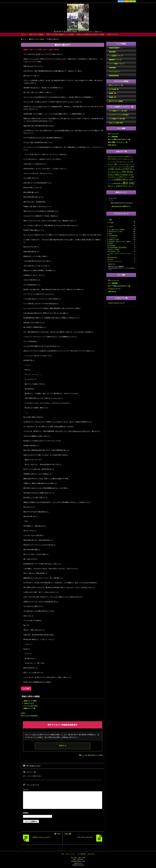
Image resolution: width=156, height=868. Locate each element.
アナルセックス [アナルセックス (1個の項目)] (126, 162)
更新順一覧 (114, 97)
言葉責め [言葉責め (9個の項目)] (120, 180)
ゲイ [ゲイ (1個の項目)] (119, 165)
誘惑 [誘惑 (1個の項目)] (127, 180)
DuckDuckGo (113, 257)
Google (111, 223)
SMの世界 (112, 245)
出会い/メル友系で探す (116, 123)
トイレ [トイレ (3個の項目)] (125, 165)
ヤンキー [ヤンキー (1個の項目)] (117, 167)
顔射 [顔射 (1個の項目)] (127, 186)
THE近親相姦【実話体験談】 (118, 247)
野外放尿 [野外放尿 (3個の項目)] (118, 184)
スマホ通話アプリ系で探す (117, 119)
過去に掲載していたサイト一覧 (118, 142)
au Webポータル (114, 251)
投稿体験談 (112, 68)
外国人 (101, 755)
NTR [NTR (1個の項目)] (123, 157)
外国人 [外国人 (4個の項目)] (114, 169)
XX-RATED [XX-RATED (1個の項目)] (114, 159)
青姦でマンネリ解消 (30, 701)
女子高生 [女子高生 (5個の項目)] (127, 169)
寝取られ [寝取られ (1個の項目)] (119, 172)
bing (110, 234)
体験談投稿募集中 (116, 48)
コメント (26, 790)
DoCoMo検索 (113, 236)
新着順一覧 (113, 93)
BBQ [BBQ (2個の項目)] (110, 157)
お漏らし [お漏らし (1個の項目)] (127, 159)
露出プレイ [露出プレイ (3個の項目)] (113, 186)
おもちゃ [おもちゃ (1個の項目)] (120, 159)
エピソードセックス (115, 261)
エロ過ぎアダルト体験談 (117, 230)
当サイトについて (113, 34)
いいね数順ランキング (116, 56)
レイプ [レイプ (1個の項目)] (123, 167)
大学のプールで (29, 703)
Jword (111, 259)
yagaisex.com (78, 863)
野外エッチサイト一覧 (116, 85)
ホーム (24, 34)
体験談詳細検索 (114, 76)
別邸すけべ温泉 (114, 240)
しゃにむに (113, 238)
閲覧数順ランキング (115, 60)
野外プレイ (95, 755)
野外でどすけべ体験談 (36, 34)
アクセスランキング (114, 289)
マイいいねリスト (114, 72)
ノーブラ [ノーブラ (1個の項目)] (111, 167)
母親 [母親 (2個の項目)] (113, 175)
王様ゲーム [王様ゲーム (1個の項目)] (115, 177)
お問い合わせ (112, 145)
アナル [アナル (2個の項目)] (118, 162)
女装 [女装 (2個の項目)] (113, 172)
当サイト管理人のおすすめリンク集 (119, 139)
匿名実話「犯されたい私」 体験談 (120, 242)
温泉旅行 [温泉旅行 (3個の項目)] (126, 175)
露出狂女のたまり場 (115, 232)
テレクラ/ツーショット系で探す (119, 115)
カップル (84, 755)
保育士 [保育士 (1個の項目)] (128, 167)
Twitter (111, 243)
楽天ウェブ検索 (114, 249)
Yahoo (111, 227)
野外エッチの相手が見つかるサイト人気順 (91, 34)
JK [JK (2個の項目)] (119, 157)
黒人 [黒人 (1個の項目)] (131, 186)
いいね (26, 688)
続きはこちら (112, 264)
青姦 (89, 755)
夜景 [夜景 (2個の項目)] (120, 169)
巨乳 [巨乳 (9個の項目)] (126, 172)
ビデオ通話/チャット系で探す (118, 111)
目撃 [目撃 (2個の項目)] (121, 177)
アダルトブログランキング (116, 303)
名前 (63, 813)
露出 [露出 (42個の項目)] (129, 183)
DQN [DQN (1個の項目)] (115, 157)
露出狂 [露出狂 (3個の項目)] (121, 186)
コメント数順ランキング (117, 64)
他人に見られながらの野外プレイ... (121, 206)
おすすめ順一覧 (114, 89)
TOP (63, 854)
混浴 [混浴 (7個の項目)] (118, 175)
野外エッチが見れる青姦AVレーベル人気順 (60, 34)
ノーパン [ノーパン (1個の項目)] (131, 165)
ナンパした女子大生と (31, 706)
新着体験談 (113, 52)
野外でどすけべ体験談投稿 (29, 716)
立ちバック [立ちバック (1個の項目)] (127, 177)
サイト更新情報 (113, 137)
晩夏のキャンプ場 (30, 708)
